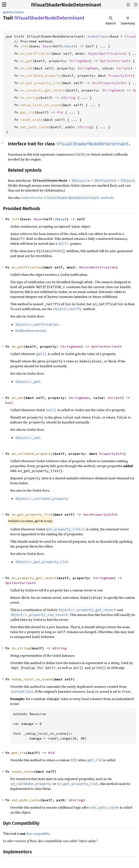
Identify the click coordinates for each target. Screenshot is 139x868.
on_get (26, 61)
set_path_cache (35, 127)
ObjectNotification (106, 53)
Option (106, 61)
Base (47, 46)
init (24, 46)
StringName (80, 61)
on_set (26, 68)
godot (7, 12)
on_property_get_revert (43, 90)
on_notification (36, 53)
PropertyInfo (120, 76)
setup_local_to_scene (41, 105)
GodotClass (98, 36)
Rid (60, 112)
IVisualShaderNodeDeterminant (66, 5)
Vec (95, 83)
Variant (121, 61)
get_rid (27, 112)
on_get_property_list (41, 83)
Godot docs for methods (67, 198)
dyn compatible (38, 834)
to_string (29, 98)
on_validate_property (41, 76)
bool (9, 403)
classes (19, 12)
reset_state (31, 120)
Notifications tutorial (30, 331)
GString (68, 98)
